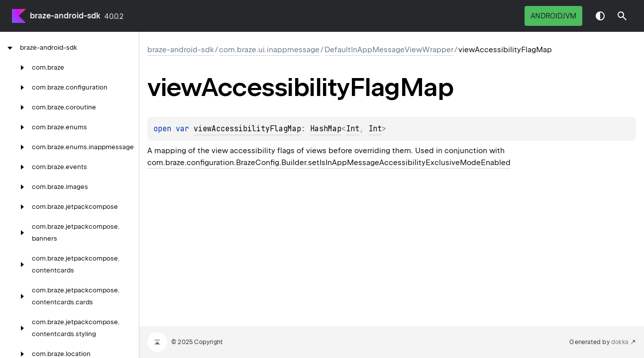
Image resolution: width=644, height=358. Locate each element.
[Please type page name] (622, 16)
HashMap (326, 129)
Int (353, 129)
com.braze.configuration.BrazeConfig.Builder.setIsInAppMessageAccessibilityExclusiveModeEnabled (329, 163)
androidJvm (553, 16)
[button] (622, 16)
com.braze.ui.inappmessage (269, 50)
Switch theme (600, 16)
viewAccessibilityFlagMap (247, 129)
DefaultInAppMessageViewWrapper (389, 50)
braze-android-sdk (65, 16)
